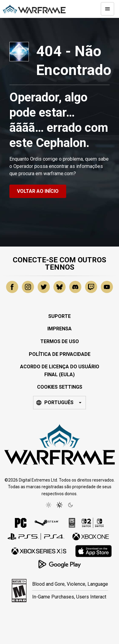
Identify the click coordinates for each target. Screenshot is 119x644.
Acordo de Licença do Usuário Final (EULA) (60, 371)
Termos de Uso (60, 341)
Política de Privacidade (60, 354)
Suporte (59, 316)
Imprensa (59, 329)
